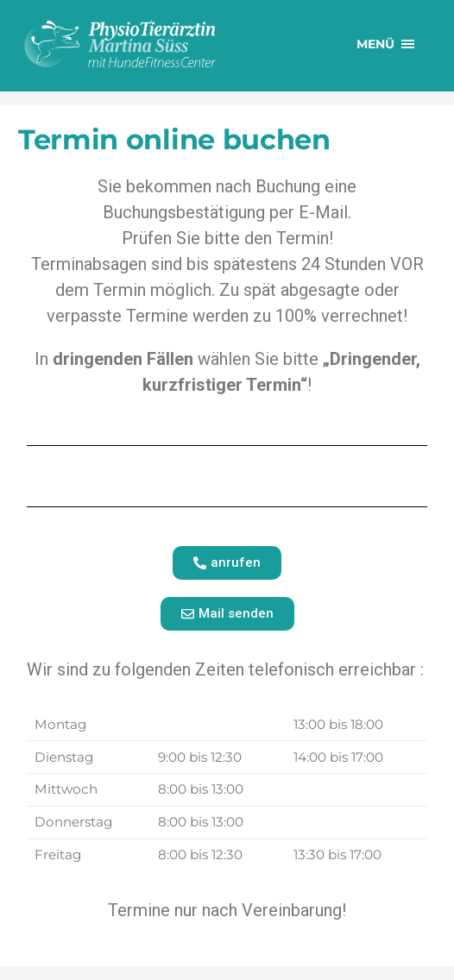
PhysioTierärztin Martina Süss (152, 44)
